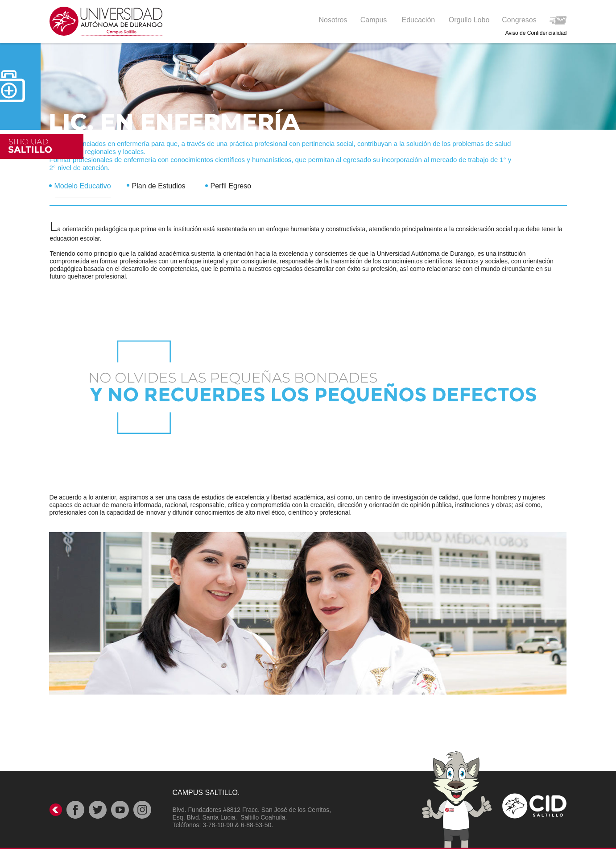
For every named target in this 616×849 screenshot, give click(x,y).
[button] (419, 20)
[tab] (88, 183)
